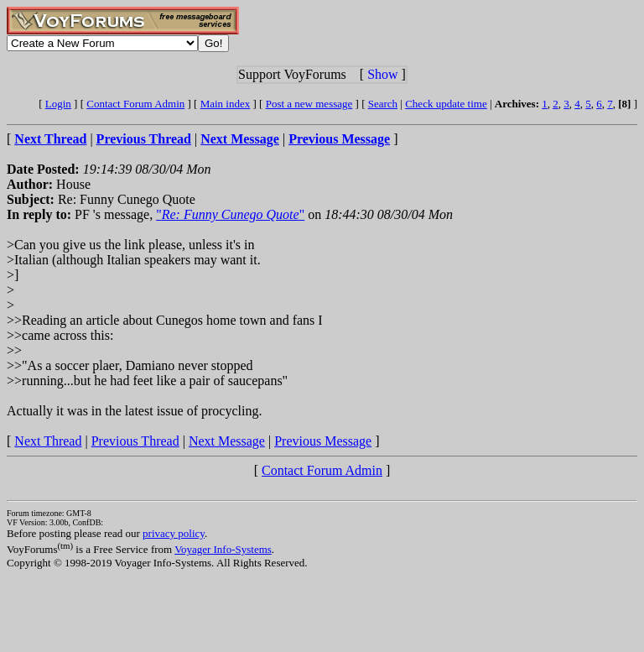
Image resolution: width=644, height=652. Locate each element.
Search (383, 104)
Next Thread (48, 441)
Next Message (227, 441)
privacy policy (174, 533)
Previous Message (323, 441)
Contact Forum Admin (135, 104)
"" (230, 214)
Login (58, 104)
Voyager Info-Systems (223, 549)
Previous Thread (135, 441)
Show (382, 74)
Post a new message (309, 104)
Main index (226, 104)
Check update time (446, 104)
